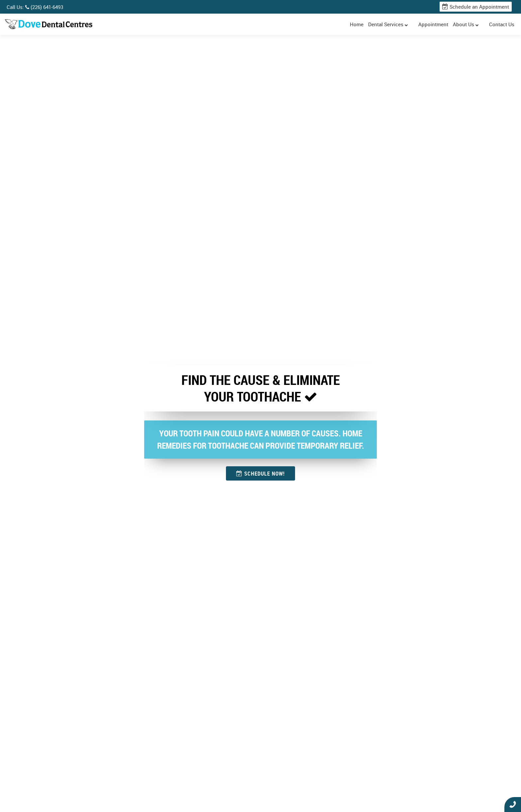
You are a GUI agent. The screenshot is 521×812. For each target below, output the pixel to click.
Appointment (433, 24)
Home (357, 24)
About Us (466, 24)
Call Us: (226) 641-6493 (35, 7)
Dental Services (388, 24)
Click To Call (513, 805)
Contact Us (502, 24)
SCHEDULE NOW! (260, 474)
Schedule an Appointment (476, 7)
